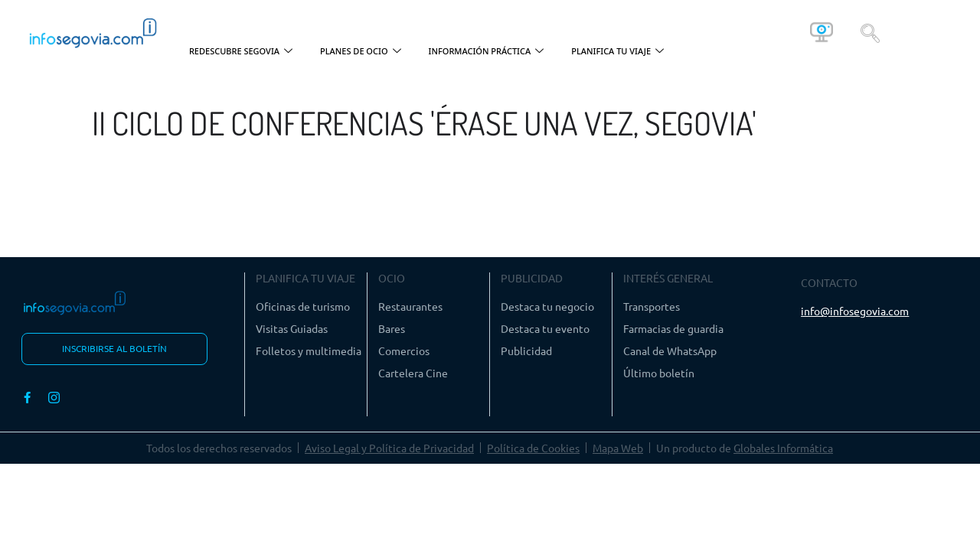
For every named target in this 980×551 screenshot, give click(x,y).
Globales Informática (783, 448)
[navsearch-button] (870, 32)
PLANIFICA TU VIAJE (617, 52)
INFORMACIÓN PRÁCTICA (487, 52)
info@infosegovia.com (855, 311)
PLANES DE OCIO (361, 52)
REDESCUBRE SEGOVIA (241, 52)
